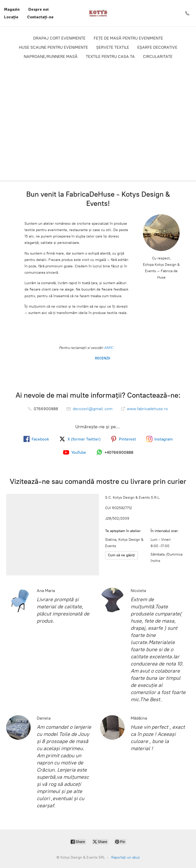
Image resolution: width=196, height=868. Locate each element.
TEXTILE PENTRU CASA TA (110, 56)
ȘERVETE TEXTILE (113, 47)
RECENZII (102, 358)
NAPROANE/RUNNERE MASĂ (51, 56)
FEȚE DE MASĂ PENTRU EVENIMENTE (128, 38)
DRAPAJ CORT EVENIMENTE (59, 38)
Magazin (12, 9)
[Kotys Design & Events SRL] (98, 13)
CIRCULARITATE (158, 56)
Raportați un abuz (125, 857)
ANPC (108, 348)
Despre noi (39, 9)
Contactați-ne (40, 17)
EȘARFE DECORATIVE (157, 47)
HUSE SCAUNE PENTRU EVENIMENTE (53, 47)
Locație (11, 17)
